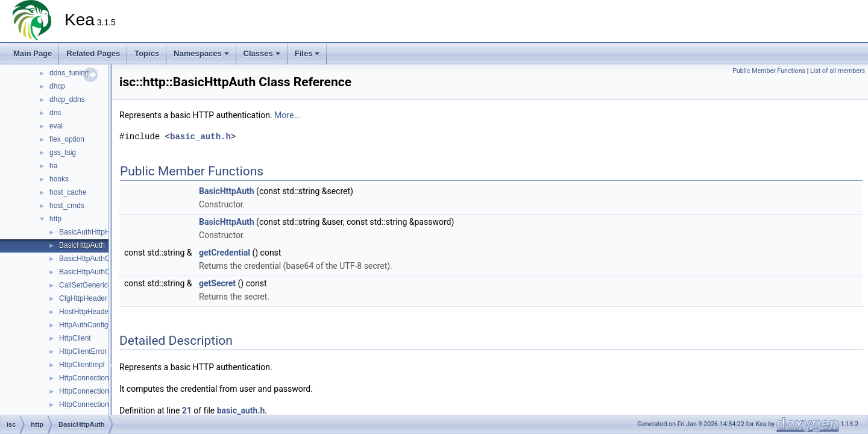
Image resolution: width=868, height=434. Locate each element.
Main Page (33, 53)
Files (307, 53)
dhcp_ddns (67, 99)
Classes (262, 53)
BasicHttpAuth (82, 245)
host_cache (68, 192)
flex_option (67, 139)
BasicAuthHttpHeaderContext (106, 232)
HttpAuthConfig (83, 325)
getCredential (225, 253)
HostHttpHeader (85, 312)
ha (53, 166)
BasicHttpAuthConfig (93, 272)
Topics (147, 53)
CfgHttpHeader (83, 298)
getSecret (217, 283)
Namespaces (201, 53)
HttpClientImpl (82, 365)
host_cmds (67, 206)
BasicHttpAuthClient (91, 259)
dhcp (57, 86)
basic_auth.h (200, 137)
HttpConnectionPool (91, 404)
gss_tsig (63, 153)
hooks (59, 179)
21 (187, 410)
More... (287, 115)
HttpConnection (84, 378)
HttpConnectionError (92, 391)
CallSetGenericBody (92, 285)
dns (55, 113)
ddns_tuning (69, 73)
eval (56, 126)
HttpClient (75, 338)
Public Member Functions (769, 71)
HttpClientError (83, 351)
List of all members (838, 71)
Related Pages (93, 53)
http (55, 219)
